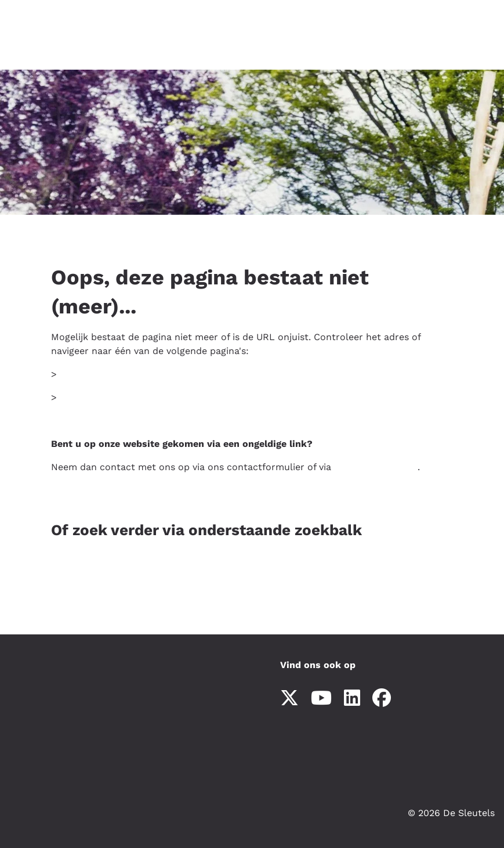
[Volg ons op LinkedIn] (352, 699)
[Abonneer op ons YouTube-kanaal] (321, 699)
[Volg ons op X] (289, 699)
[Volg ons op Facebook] (382, 699)
